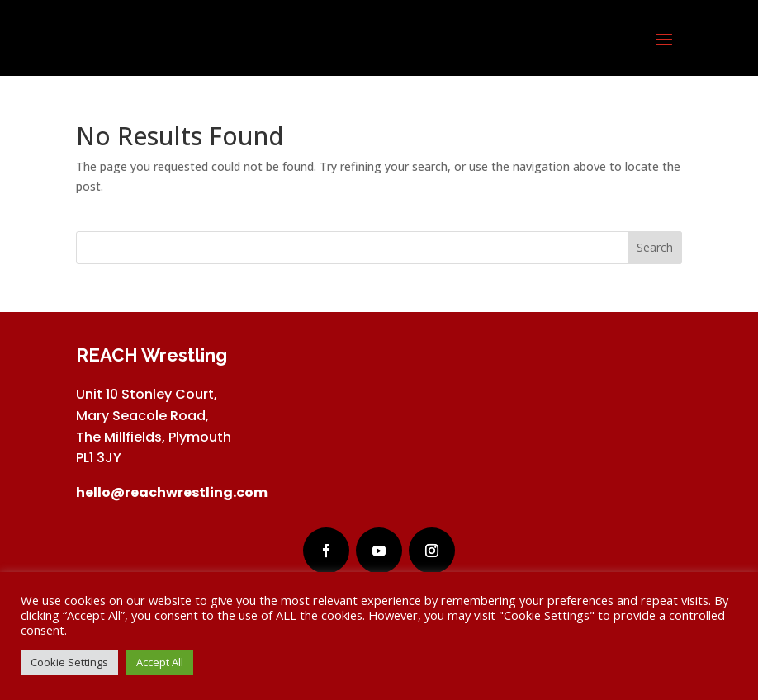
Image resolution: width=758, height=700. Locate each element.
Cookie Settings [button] (69, 662)
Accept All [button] (160, 662)
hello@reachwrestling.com (172, 492)
